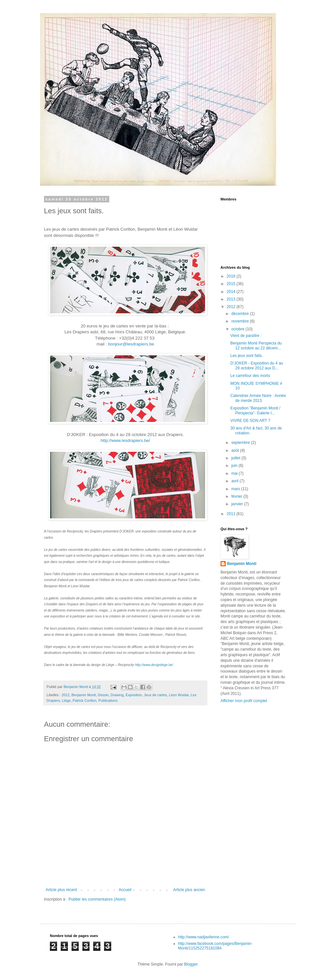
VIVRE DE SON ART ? (250, 421)
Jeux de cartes (156, 695)
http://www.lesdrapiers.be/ (126, 440)
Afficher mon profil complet (244, 701)
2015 (232, 284)
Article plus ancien (189, 890)
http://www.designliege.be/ (154, 665)
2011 (232, 514)
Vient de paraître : (246, 336)
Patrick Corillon (84, 700)
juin (235, 466)
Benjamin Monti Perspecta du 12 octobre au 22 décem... (256, 345)
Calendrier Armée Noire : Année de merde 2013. (258, 398)
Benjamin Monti (84, 695)
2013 (232, 299)
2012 (66, 695)
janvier (238, 504)
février (237, 496)
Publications (108, 700)
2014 (232, 292)
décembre (241, 314)
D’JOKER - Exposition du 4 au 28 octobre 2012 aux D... (257, 365)
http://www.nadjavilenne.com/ (204, 937)
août (236, 450)
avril (235, 481)
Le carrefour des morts (250, 376)
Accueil (125, 890)
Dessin (103, 695)
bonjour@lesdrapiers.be (131, 344)
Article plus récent (61, 890)
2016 (232, 276)
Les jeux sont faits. (247, 356)
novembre (241, 321)
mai (235, 473)
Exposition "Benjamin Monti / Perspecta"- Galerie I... (255, 410)
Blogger (191, 964)
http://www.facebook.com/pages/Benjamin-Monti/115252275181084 (215, 946)
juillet (236, 458)
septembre (241, 443)
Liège (66, 700)
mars (236, 489)
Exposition (134, 695)
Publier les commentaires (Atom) (97, 899)
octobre (238, 329)
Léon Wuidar (179, 695)
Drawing (117, 695)
